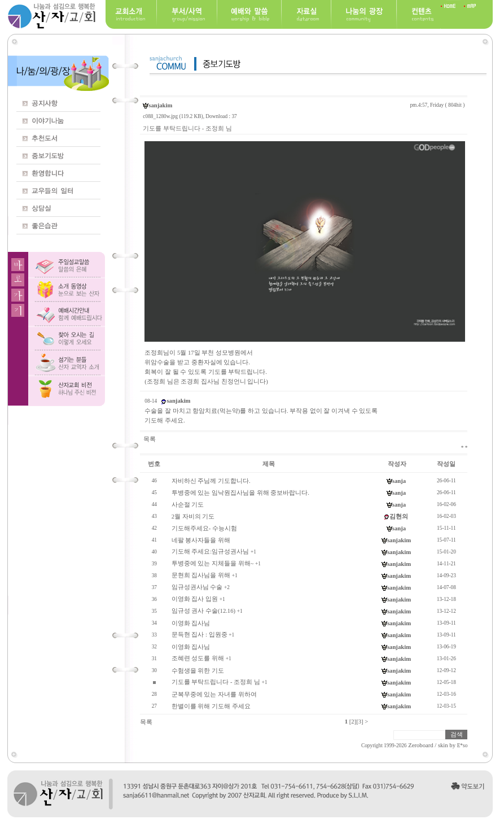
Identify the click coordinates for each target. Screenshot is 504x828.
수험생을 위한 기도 (198, 671)
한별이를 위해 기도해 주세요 (211, 706)
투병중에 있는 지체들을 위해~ (213, 563)
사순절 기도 (188, 505)
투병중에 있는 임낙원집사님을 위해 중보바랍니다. (240, 493)
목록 (150, 439)
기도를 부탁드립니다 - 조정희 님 (216, 682)
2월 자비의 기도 (193, 517)
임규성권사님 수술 (197, 587)
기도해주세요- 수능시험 (204, 528)
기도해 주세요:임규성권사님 (211, 552)
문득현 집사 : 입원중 (200, 635)
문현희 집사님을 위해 (201, 575)
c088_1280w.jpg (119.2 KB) (173, 116)
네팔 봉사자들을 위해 (201, 540)
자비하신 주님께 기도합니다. (211, 481)
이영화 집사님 (191, 623)
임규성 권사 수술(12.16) (203, 611)
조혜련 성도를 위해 (198, 658)
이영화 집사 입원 (195, 599)
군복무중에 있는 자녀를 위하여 (214, 694)
